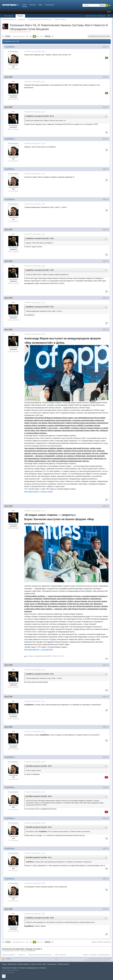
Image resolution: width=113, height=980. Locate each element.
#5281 (106, 47)
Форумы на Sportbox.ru (9, 955)
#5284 (106, 139)
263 (27, 36)
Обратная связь (12, 964)
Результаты (33, 5)
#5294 (106, 727)
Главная (24, 5)
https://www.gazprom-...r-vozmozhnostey (39, 650)
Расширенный (110, 5)
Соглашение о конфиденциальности (100, 955)
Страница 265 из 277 (18, 36)
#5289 (106, 298)
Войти (109, 12)
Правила (86, 955)
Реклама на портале (63, 964)
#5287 (106, 230)
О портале (33, 964)
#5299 (106, 879)
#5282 (106, 77)
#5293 (106, 697)
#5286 (106, 199)
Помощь (9, 959)
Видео (40, 5)
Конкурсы (25, 7)
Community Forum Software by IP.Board (100, 959)
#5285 (106, 169)
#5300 (106, 909)
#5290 (106, 330)
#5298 (106, 849)
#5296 (106, 787)
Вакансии (43, 968)
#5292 (106, 665)
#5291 (106, 506)
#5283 (106, 107)
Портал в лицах (42, 964)
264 (31, 36)
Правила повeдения (24, 964)
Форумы (20, 16)
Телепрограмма (49, 5)
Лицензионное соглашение (10, 968)
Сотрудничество (52, 964)
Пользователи (9, 16)
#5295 (106, 757)
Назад (8, 36)
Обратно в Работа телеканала (101, 942)
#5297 (106, 818)
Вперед (47, 36)
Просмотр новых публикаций (95, 16)
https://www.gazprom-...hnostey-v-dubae (38, 492)
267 (42, 36)
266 (38, 36)
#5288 (106, 261)
